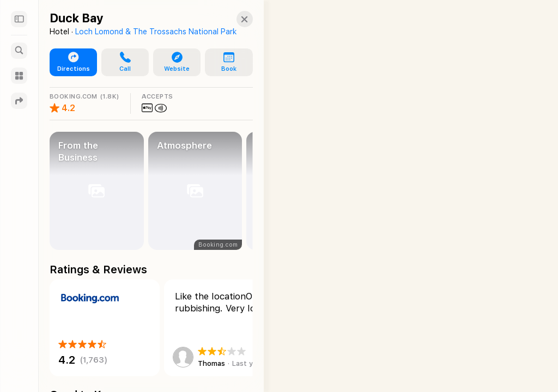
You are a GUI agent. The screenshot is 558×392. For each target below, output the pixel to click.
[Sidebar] (19, 19)
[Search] (19, 51)
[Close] (234, 19)
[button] (121, 63)
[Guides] (19, 76)
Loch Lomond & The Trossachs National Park (156, 32)
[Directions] (19, 101)
